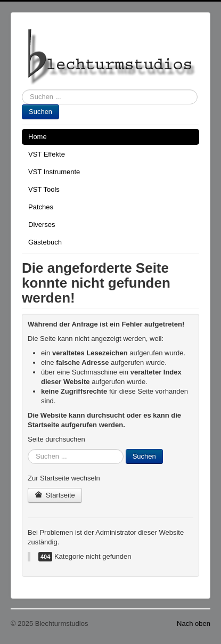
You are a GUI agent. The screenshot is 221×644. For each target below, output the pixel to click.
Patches (41, 207)
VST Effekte (47, 154)
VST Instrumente (54, 172)
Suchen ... (22, 90)
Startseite (55, 495)
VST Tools (44, 189)
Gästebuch (45, 242)
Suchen (40, 112)
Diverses (42, 225)
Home (38, 137)
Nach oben (194, 623)
